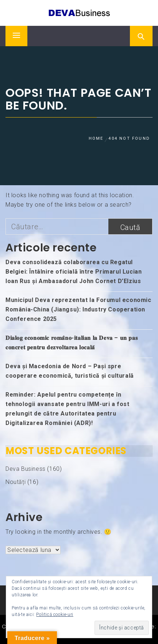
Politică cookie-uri (55, 615)
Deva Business (26, 469)
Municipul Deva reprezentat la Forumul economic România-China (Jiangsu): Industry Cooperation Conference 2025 (78, 309)
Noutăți (16, 482)
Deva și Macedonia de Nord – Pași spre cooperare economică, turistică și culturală (70, 371)
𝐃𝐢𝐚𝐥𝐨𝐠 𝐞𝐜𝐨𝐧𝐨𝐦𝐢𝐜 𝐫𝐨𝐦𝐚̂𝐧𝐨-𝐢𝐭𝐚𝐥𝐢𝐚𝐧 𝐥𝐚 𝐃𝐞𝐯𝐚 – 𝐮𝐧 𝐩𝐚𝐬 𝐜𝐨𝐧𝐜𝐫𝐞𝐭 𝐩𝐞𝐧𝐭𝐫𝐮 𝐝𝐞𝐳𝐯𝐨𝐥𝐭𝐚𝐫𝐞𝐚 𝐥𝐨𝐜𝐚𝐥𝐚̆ (72, 343)
